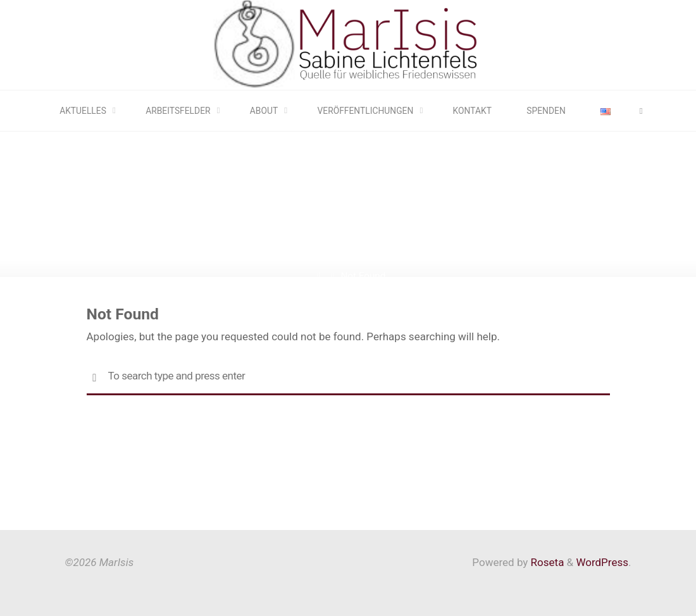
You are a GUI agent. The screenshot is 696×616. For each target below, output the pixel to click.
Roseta (546, 562)
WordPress (602, 562)
